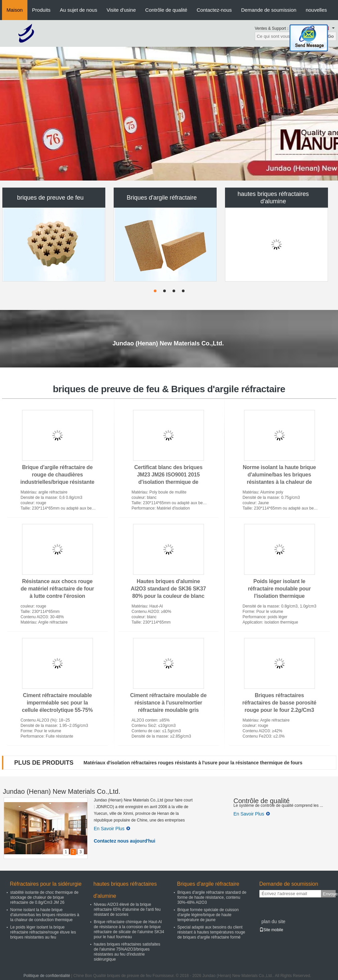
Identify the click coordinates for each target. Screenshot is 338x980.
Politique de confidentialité (47, 976)
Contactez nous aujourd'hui (125, 841)
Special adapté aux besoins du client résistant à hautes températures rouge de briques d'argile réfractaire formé (211, 932)
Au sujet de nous (79, 10)
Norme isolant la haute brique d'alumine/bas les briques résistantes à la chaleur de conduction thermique (45, 915)
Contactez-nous (214, 10)
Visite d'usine (121, 10)
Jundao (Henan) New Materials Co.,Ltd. (62, 791)
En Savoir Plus (112, 829)
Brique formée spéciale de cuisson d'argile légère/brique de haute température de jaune (208, 915)
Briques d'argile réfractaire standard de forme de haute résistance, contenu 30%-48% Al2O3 (212, 897)
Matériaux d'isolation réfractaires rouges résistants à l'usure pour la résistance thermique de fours (193, 763)
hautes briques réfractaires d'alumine (273, 198)
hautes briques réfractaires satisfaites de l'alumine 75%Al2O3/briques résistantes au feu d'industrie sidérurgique (127, 952)
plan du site (273, 921)
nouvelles (316, 10)
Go (331, 36)
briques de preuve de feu (50, 198)
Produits (41, 10)
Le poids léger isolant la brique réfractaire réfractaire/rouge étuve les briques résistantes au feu (43, 932)
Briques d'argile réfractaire (162, 198)
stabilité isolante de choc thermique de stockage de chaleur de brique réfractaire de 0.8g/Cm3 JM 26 (44, 897)
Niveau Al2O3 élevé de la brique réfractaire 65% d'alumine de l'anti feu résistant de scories (127, 909)
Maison (15, 10)
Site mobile (271, 930)
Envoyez (329, 894)
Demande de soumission (269, 10)
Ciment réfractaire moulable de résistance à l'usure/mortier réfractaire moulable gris (168, 703)
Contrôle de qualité (166, 10)
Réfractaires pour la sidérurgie (46, 884)
